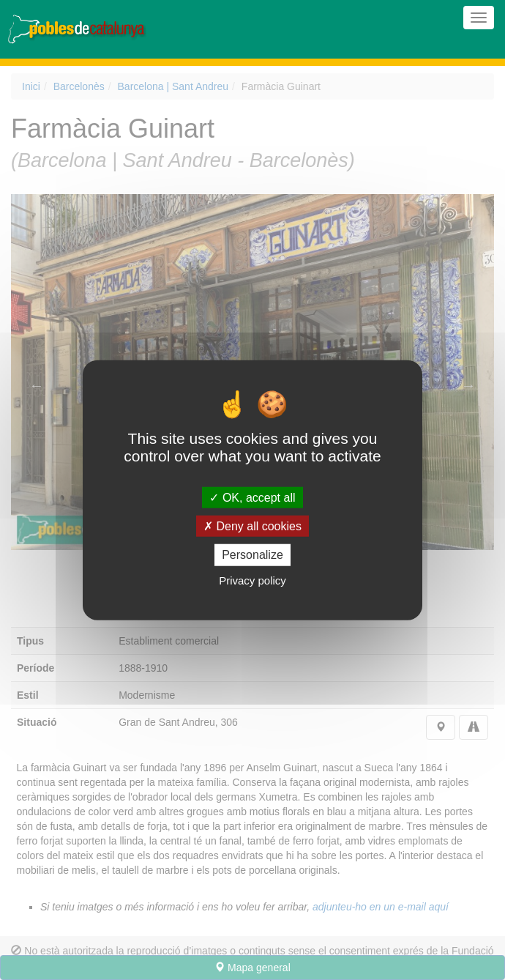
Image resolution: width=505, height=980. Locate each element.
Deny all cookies (252, 526)
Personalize (252, 555)
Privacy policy (252, 580)
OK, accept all (252, 498)
